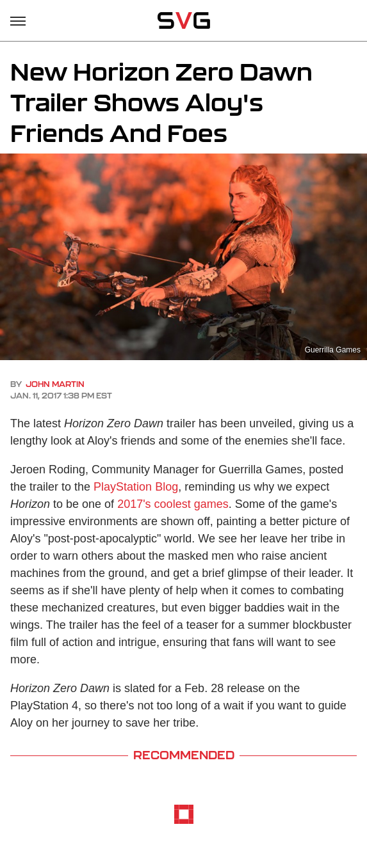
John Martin (55, 384)
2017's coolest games (173, 504)
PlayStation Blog (136, 487)
